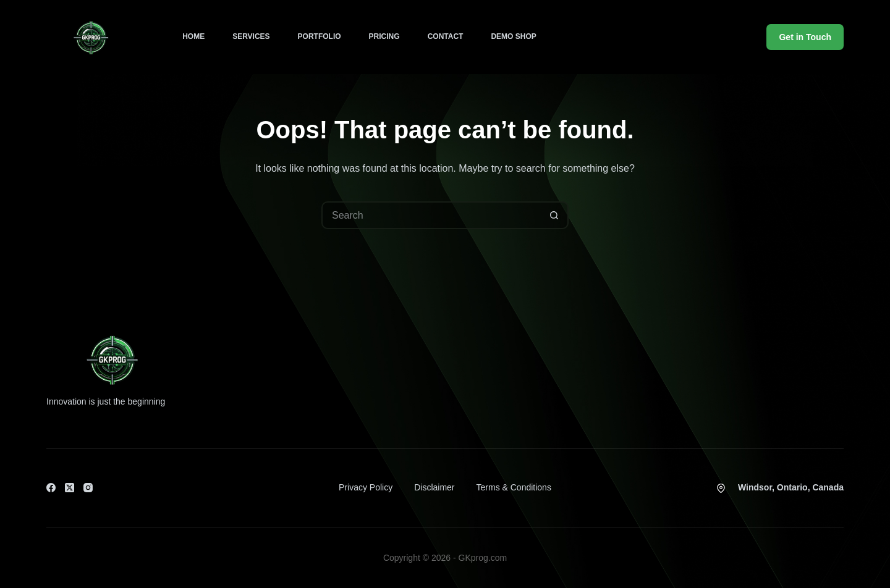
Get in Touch (805, 37)
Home (193, 36)
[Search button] (555, 215)
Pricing (384, 36)
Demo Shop (513, 36)
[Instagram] (88, 488)
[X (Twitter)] (70, 488)
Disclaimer (434, 487)
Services (251, 36)
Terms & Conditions (514, 487)
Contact (446, 36)
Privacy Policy (366, 487)
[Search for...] (431, 215)
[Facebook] (51, 488)
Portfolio (320, 36)
